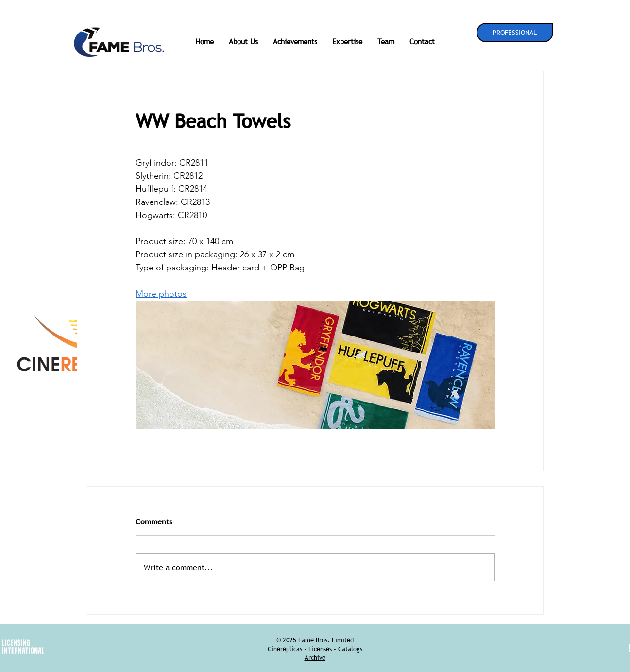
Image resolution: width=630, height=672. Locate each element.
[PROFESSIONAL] (515, 33)
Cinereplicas (285, 649)
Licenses (320, 649)
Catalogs (350, 649)
